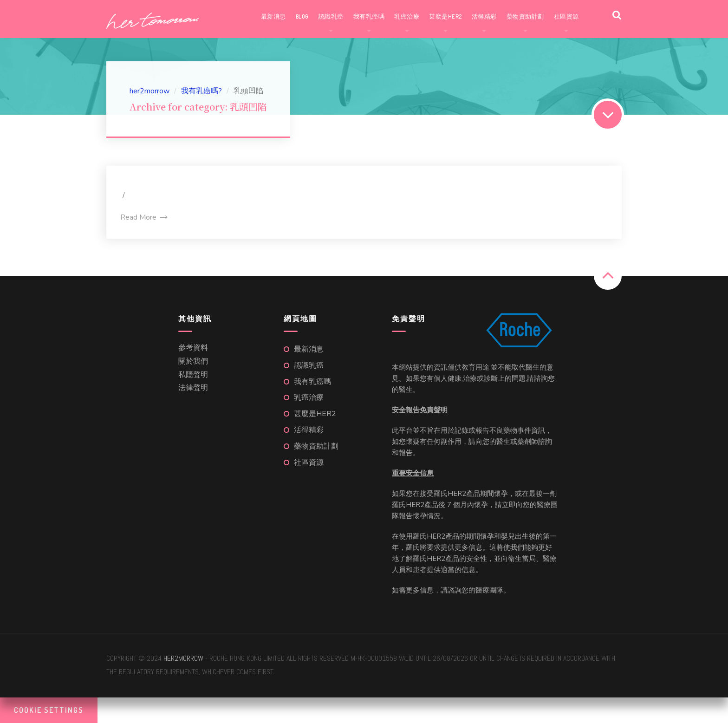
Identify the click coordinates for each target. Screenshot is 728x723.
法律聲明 (193, 388)
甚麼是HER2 (445, 16)
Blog (302, 16)
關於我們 (193, 361)
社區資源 (566, 16)
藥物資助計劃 (525, 16)
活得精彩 (484, 16)
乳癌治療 (407, 16)
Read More (143, 217)
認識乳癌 (331, 16)
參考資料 (193, 348)
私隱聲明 (193, 375)
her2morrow (183, 658)
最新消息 (273, 16)
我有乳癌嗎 (369, 16)
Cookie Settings (49, 710)
